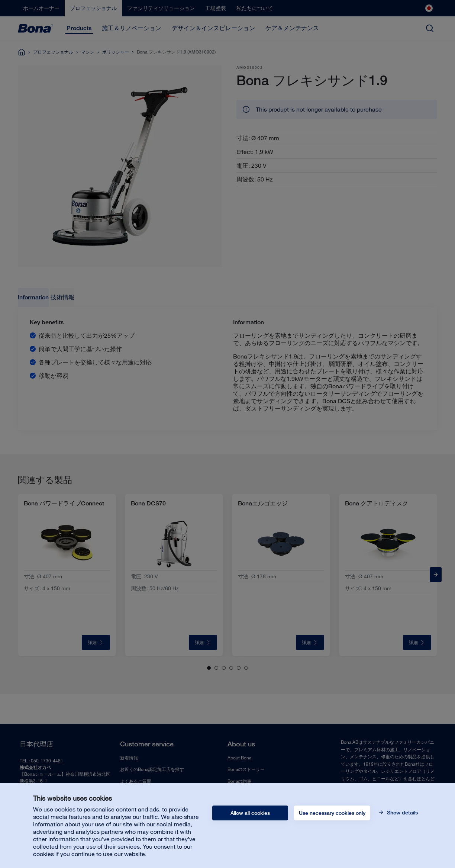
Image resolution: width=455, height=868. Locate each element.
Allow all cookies (250, 813)
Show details (402, 813)
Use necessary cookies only (332, 813)
